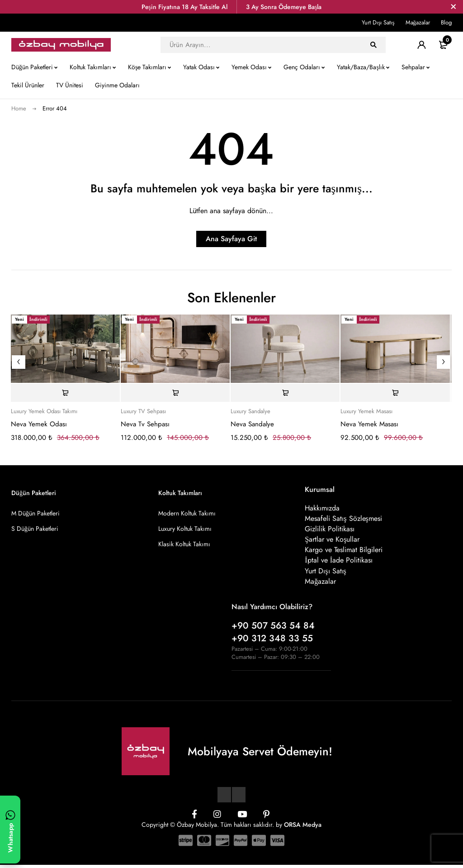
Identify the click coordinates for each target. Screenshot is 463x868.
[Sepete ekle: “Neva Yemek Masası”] (395, 393)
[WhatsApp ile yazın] (10, 830)
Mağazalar (418, 22)
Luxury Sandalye (250, 411)
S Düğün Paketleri (35, 529)
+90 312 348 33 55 (272, 641)
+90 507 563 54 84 (273, 629)
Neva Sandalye (252, 424)
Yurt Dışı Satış (378, 22)
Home (19, 108)
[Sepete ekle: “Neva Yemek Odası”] (65, 393)
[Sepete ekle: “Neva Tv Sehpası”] (175, 393)
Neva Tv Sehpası (145, 424)
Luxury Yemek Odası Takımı (44, 411)
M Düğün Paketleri (35, 513)
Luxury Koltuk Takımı (185, 529)
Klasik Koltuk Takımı (184, 544)
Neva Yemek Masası (369, 424)
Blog (446, 22)
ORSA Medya (303, 828)
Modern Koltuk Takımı (187, 513)
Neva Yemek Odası (39, 424)
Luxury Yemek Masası (366, 411)
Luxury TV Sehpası (143, 411)
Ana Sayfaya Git (231, 239)
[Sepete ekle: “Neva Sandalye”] (285, 393)
